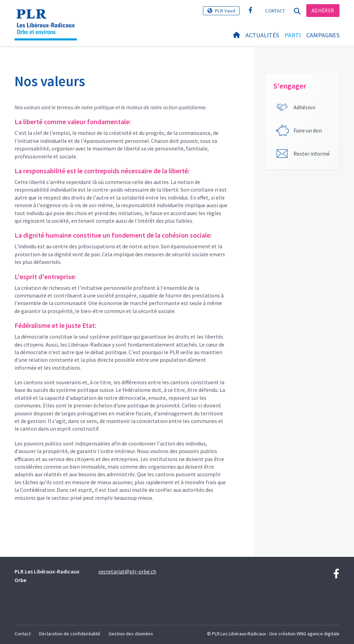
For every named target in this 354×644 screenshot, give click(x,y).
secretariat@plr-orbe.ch (127, 571)
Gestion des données (131, 634)
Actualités (262, 35)
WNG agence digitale (318, 634)
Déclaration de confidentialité (70, 634)
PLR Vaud (225, 11)
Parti (293, 35)
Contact (275, 11)
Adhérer (323, 11)
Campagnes (323, 35)
